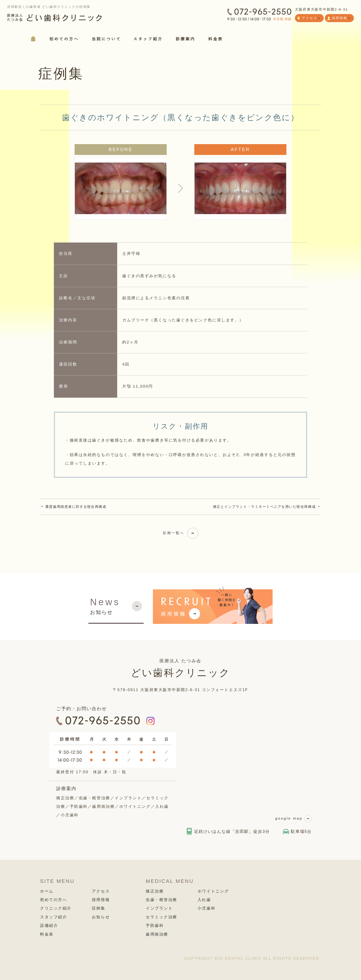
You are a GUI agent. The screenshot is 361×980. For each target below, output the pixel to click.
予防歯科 (155, 926)
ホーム (47, 891)
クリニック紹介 (56, 908)
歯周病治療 (157, 934)
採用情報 (101, 900)
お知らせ (105, 606)
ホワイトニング (213, 891)
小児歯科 (207, 908)
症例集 (99, 908)
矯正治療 (155, 891)
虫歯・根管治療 (162, 900)
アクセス (101, 891)
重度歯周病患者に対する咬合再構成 (76, 507)
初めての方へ (54, 900)
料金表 (47, 934)
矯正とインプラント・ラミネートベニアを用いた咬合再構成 (264, 507)
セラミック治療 (162, 917)
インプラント (159, 908)
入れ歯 (204, 900)
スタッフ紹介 (54, 917)
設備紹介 (49, 926)
